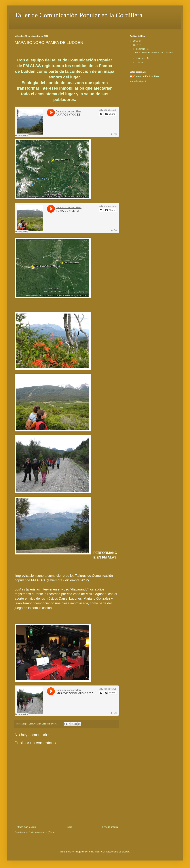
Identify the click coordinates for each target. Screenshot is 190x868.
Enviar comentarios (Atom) (41, 832)
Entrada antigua (110, 827)
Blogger (126, 852)
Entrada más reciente (26, 827)
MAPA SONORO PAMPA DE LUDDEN (154, 53)
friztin (97, 852)
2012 (136, 45)
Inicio (69, 827)
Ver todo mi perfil (138, 81)
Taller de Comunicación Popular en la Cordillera (78, 15)
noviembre (141, 58)
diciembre (141, 49)
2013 (136, 41)
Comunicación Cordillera (146, 76)
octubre (140, 62)
